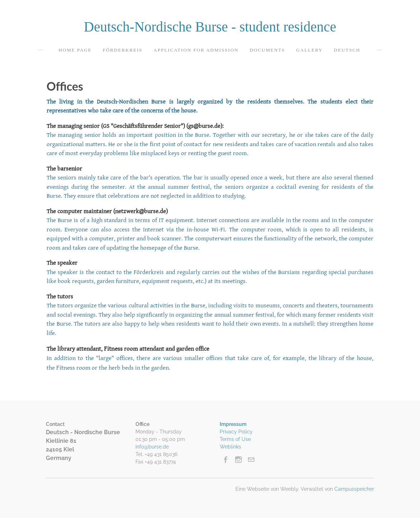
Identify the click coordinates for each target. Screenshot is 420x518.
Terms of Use (235, 439)
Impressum (233, 424)
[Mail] (251, 460)
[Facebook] (226, 460)
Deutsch (347, 50)
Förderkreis (123, 50)
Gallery (310, 50)
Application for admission (196, 50)
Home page (75, 50)
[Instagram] (238, 460)
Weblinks (230, 447)
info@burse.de (152, 447)
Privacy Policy (236, 432)
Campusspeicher (354, 489)
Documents (268, 50)
